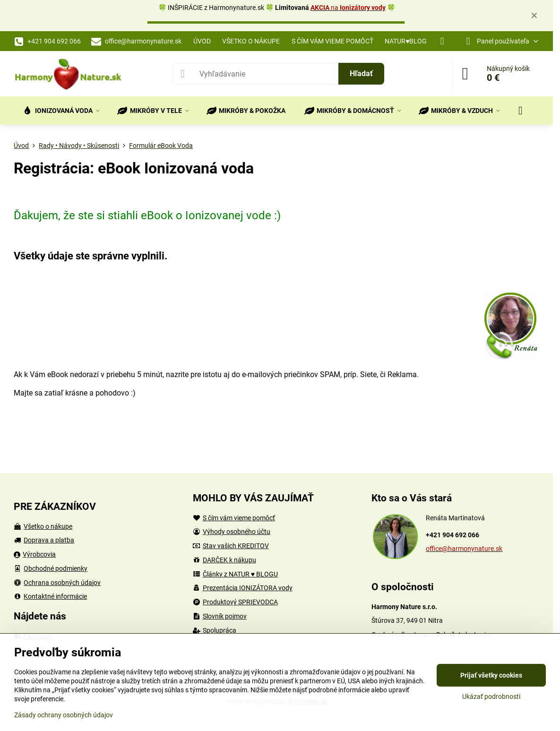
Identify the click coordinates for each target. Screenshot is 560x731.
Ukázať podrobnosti (491, 697)
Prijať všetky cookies (491, 675)
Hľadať (361, 73)
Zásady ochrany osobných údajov (64, 715)
